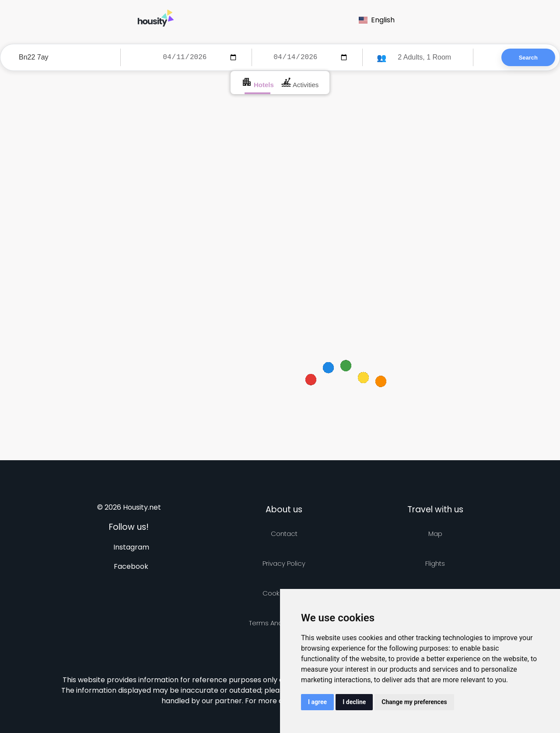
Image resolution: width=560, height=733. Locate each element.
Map (435, 534)
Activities (300, 83)
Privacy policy (284, 563)
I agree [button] (317, 702)
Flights (435, 563)
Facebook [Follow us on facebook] (131, 566)
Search (528, 58)
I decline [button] (354, 702)
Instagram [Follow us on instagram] (131, 547)
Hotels (258, 83)
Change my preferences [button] (414, 702)
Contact (284, 534)
